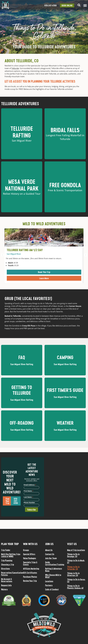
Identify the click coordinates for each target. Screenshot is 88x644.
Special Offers (29, 554)
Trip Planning (7, 560)
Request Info (6, 585)
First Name (29, 491)
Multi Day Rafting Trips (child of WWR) (11, 555)
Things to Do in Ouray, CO (76, 581)
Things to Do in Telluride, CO (73, 568)
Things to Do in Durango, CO (73, 555)
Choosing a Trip (8, 564)
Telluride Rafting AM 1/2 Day (25, 250)
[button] (3, 255)
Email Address (30, 485)
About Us (49, 550)
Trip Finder (6, 550)
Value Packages (30, 558)
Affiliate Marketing (31, 569)
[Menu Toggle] (85, 5)
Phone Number (29, 503)
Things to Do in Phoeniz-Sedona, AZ (75, 587)
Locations (49, 581)
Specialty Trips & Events (30, 563)
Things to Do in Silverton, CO (73, 574)
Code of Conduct (52, 589)
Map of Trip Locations (76, 550)
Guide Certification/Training (55, 563)
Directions (5, 569)
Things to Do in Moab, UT (76, 562)
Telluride (15, 68)
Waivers (4, 589)
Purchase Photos (30, 577)
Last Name (28, 497)
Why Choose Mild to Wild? (53, 576)
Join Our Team (51, 558)
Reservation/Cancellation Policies (11, 574)
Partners (49, 585)
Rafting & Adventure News (54, 570)
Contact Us (50, 554)
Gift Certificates (30, 573)
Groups (26, 550)
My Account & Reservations (7, 580)
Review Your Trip (30, 581)
